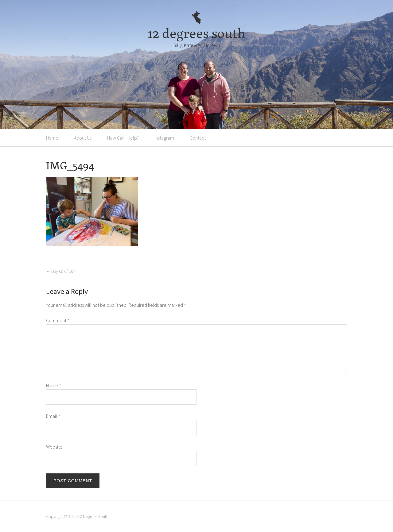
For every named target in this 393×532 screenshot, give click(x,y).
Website (54, 447)
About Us (83, 138)
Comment (58, 320)
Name (54, 385)
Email (53, 416)
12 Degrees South (93, 516)
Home (52, 138)
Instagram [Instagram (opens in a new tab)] (164, 138)
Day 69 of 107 (61, 271)
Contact (198, 138)
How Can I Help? (123, 138)
